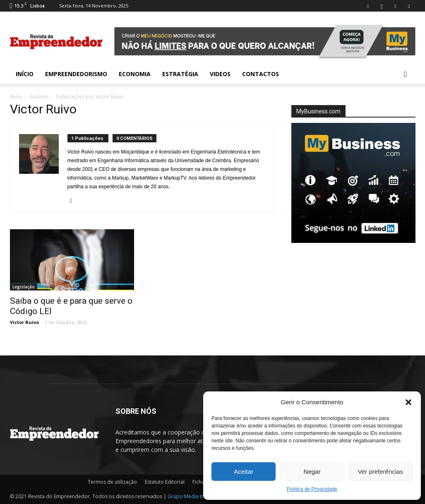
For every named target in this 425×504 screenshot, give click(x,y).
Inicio (16, 97)
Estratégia (180, 74)
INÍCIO (25, 74)
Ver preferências (381, 472)
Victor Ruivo (24, 322)
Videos (220, 74)
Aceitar (244, 472)
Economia (135, 74)
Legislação (24, 287)
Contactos (261, 74)
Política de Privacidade (312, 489)
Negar (312, 472)
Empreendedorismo (76, 74)
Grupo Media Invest (191, 496)
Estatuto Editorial (165, 482)
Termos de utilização (112, 482)
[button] (408, 402)
